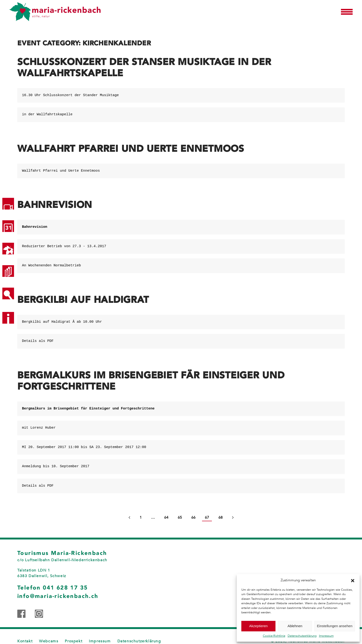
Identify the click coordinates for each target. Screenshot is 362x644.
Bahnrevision (55, 205)
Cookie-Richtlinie (274, 636)
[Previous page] (129, 518)
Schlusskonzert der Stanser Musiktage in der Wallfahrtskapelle (144, 68)
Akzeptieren (258, 626)
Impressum (326, 636)
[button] (353, 580)
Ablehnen (295, 626)
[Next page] (233, 518)
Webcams (49, 641)
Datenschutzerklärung (302, 636)
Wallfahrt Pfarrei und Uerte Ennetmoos (131, 149)
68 (221, 517)
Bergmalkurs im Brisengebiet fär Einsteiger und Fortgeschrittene (151, 381)
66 (193, 517)
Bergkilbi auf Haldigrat (83, 300)
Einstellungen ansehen (335, 626)
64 (166, 517)
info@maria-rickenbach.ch (58, 596)
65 (180, 517)
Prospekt (74, 641)
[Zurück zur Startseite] (55, 12)
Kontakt (25, 641)
